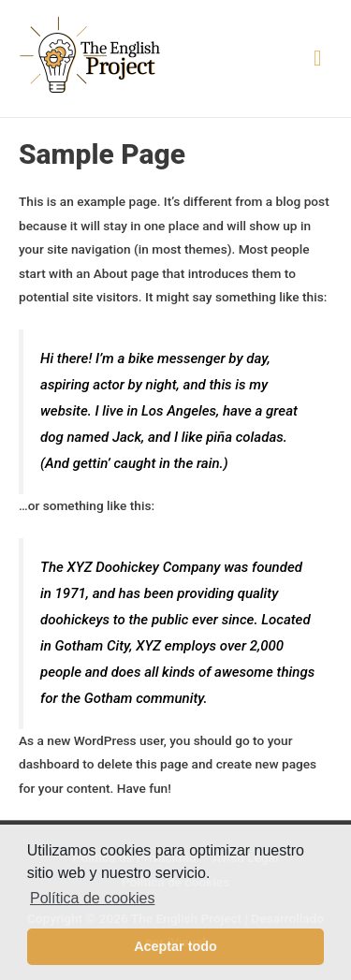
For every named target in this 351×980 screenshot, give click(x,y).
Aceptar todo (175, 946)
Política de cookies (92, 898)
